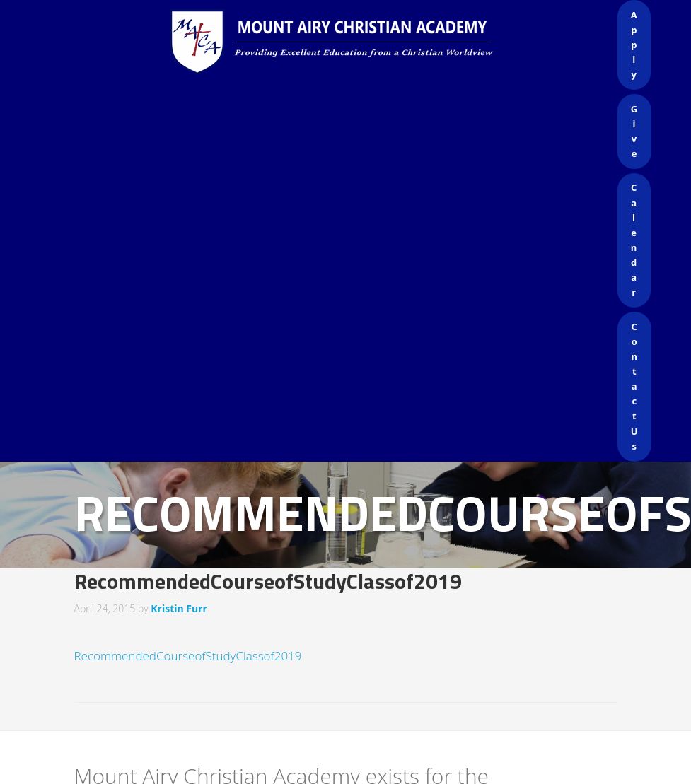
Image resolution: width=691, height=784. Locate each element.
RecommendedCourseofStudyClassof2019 (188, 656)
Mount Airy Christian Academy (349, 42)
